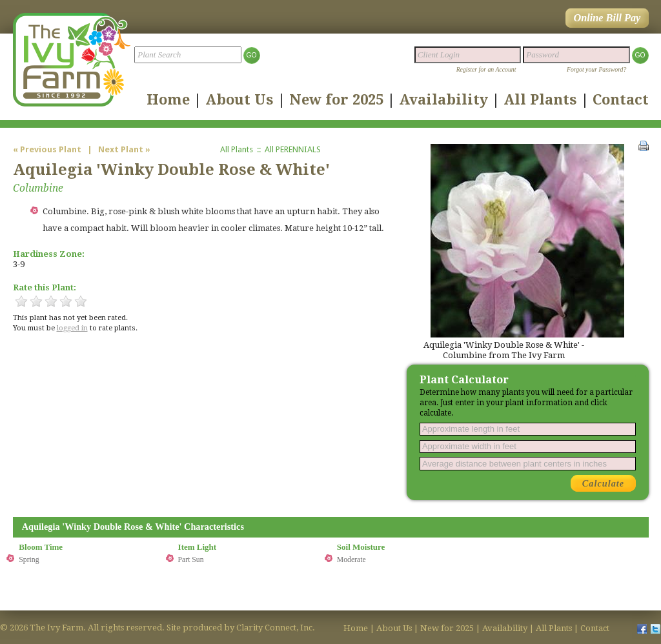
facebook (642, 629)
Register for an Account (486, 69)
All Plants (540, 99)
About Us (239, 99)
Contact (621, 99)
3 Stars (51, 301)
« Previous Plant (48, 149)
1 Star (21, 301)
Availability (443, 99)
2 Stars (36, 301)
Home (168, 99)
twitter (656, 629)
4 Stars (66, 301)
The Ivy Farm (72, 60)
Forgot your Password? (596, 69)
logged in (72, 328)
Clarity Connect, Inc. (276, 628)
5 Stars (81, 301)
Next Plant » (124, 149)
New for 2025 (336, 99)
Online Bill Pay (607, 18)
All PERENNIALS (293, 149)
